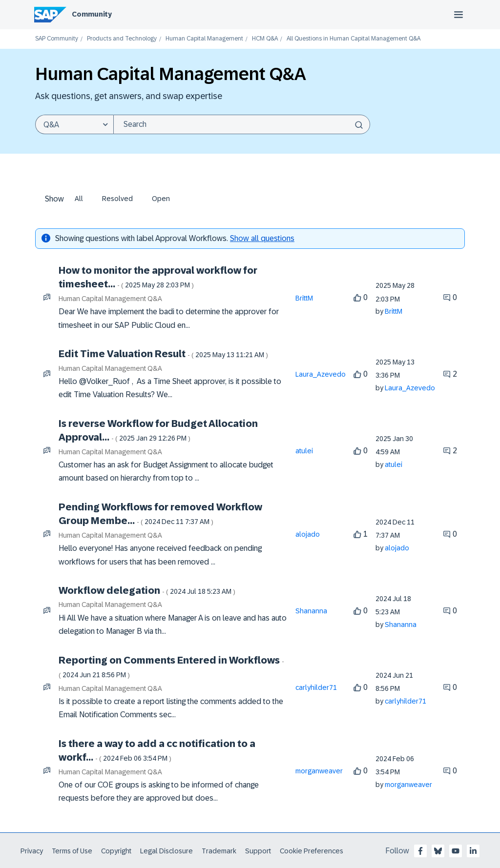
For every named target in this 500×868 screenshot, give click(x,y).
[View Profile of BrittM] (304, 298)
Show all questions (262, 238)
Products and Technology (122, 39)
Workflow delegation (147, 590)
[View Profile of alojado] (308, 534)
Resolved (117, 199)
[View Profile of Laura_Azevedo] (321, 374)
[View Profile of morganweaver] (319, 771)
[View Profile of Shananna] (311, 611)
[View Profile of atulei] (304, 451)
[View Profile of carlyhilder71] (316, 687)
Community (92, 14)
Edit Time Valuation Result (163, 354)
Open (161, 199)
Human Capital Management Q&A (110, 299)
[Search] (242, 124)
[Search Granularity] (74, 124)
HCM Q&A (265, 39)
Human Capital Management (204, 39)
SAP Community (57, 39)
